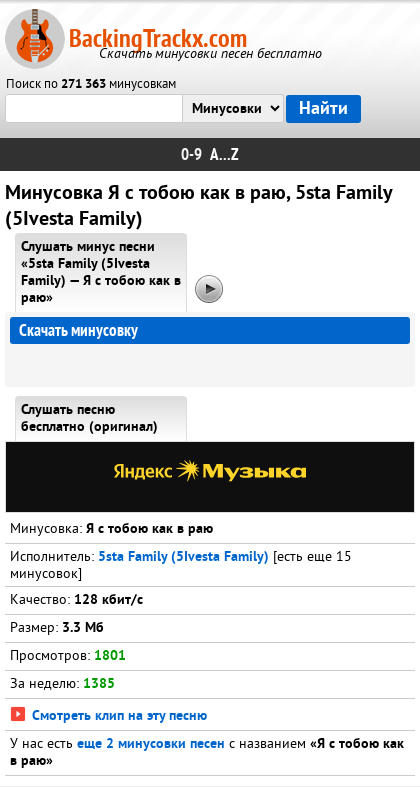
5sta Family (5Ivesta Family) (183, 557)
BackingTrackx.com (158, 38)
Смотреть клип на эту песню (108, 716)
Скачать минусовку (78, 330)
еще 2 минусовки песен (151, 744)
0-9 (191, 154)
